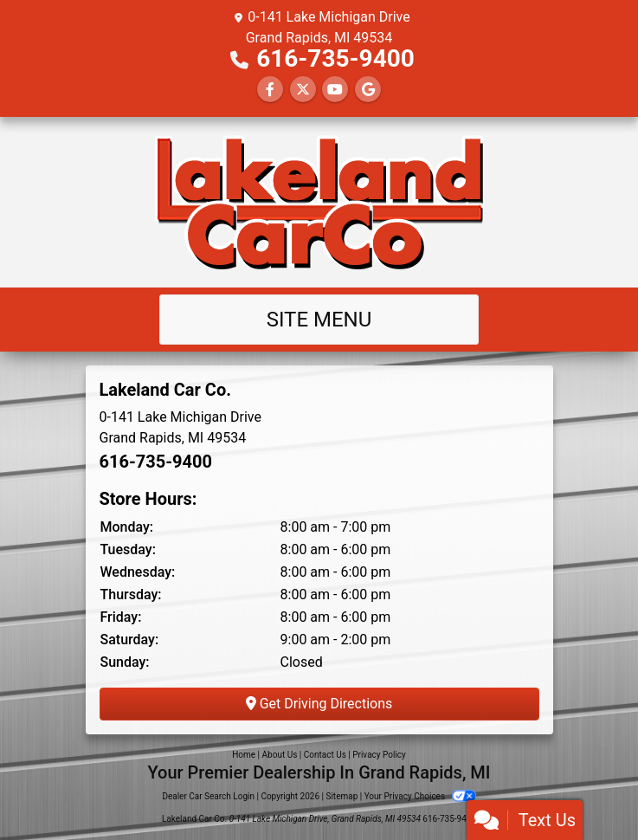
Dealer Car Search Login (208, 796)
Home (244, 755)
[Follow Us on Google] (368, 90)
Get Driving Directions (319, 704)
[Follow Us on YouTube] (335, 90)
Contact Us (325, 755)
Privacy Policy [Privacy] (379, 755)
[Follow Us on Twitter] (303, 90)
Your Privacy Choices (420, 796)
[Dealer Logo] (319, 202)
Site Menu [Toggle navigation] (319, 320)
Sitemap (342, 796)
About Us (280, 755)
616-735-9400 (335, 58)
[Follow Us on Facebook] (270, 90)
